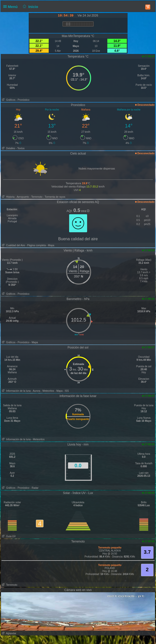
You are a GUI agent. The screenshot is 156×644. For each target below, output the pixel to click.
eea (85, 211)
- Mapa (50, 245)
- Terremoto (36, 197)
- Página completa (36, 245)
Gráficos (8, 100)
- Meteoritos (48, 391)
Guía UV (8, 536)
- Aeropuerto (22, 197)
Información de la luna (16, 391)
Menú (11, 7)
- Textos (20, 148)
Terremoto (9, 585)
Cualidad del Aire (13, 245)
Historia (8, 197)
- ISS (66, 391)
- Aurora (36, 391)
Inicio (30, 7)
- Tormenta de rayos (54, 197)
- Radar (34, 488)
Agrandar (9, 633)
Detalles (8, 148)
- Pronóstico (23, 100)
